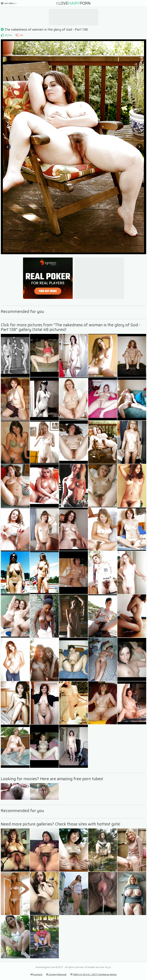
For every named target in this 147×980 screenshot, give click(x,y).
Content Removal (56, 974)
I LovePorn (73, 3)
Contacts (36, 974)
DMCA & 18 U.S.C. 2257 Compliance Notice (93, 974)
